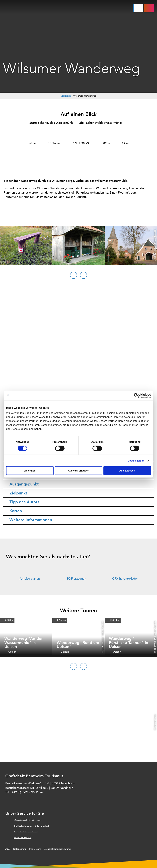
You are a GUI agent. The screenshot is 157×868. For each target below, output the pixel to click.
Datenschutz (20, 849)
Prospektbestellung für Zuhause (26, 832)
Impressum (35, 849)
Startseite (66, 96)
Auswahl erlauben (78, 471)
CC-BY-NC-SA (102, 644)
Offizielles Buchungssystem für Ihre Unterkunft (32, 826)
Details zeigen (136, 460)
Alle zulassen (127, 471)
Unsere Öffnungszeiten (23, 838)
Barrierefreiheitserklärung (57, 849)
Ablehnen (30, 471)
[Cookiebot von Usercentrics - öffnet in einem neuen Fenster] (136, 395)
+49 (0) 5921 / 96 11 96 (27, 792)
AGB (8, 849)
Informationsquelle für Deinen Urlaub (28, 820)
